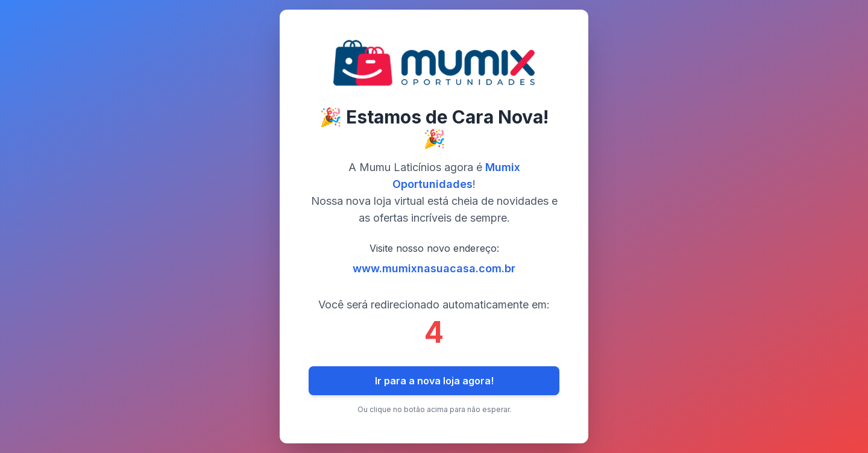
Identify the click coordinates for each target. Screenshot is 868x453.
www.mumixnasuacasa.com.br (434, 268)
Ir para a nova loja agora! (434, 381)
